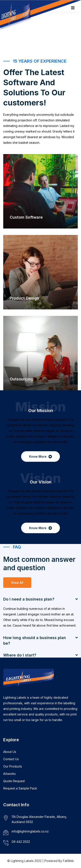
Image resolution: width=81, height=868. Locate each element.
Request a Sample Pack (20, 788)
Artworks (9, 774)
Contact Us (11, 759)
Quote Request (14, 781)
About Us (10, 752)
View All (17, 583)
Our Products (13, 766)
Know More (40, 456)
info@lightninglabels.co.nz (30, 831)
